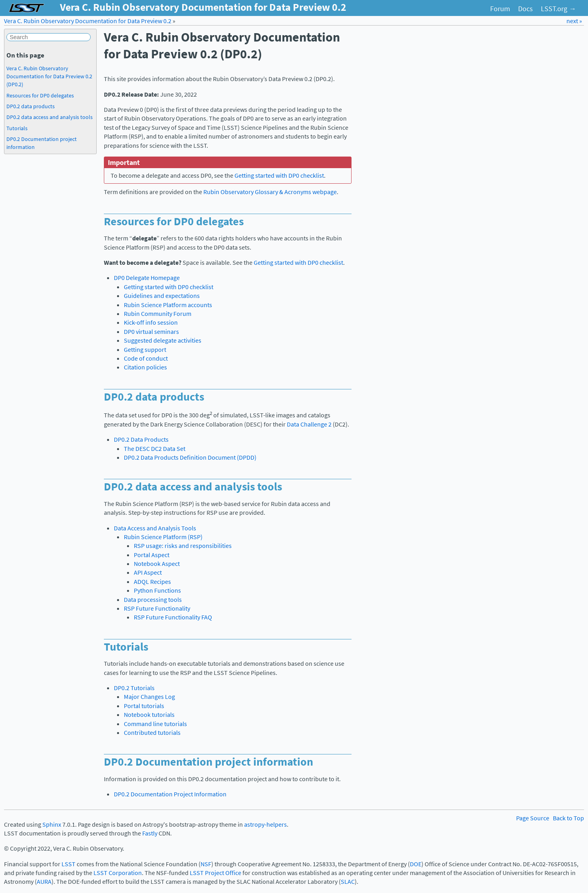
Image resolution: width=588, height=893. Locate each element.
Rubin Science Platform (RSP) (163, 537)
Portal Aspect (152, 555)
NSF (206, 864)
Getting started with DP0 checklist (169, 287)
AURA (44, 882)
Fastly (150, 833)
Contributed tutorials (152, 733)
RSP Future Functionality (157, 608)
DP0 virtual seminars (151, 332)
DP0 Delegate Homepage (147, 278)
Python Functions (157, 590)
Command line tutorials (155, 724)
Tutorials (17, 128)
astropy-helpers (265, 825)
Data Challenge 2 (309, 424)
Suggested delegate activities (163, 340)
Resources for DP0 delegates (40, 95)
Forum (500, 9)
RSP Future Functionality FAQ (173, 617)
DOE (416, 864)
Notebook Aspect (157, 564)
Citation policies (145, 367)
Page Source (533, 818)
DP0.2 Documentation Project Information (170, 794)
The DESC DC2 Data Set (155, 449)
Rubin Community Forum (158, 314)
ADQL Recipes (152, 582)
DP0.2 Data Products (141, 440)
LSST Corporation (118, 873)
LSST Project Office (216, 873)
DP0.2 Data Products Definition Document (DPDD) (190, 457)
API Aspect (148, 573)
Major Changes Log (149, 697)
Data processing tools (153, 600)
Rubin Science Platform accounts (168, 305)
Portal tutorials (144, 706)
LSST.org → (558, 9)
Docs (525, 9)
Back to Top (568, 818)
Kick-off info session (151, 322)
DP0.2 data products (31, 106)
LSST (69, 864)
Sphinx (52, 825)
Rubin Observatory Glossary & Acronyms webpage (270, 192)
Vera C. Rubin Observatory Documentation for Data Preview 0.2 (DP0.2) (49, 76)
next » (574, 21)
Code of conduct (146, 358)
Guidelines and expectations (162, 296)
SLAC (348, 882)
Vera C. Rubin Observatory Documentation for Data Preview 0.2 (88, 21)
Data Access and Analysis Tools (155, 528)
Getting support (145, 350)
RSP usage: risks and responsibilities (183, 546)
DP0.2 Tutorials (134, 688)
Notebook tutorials (149, 715)
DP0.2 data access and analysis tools (50, 117)
